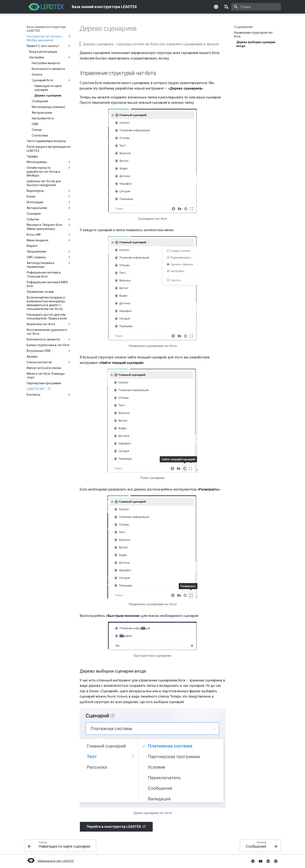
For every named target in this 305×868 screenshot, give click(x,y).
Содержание (243, 27)
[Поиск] (256, 7)
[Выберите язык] (226, 7)
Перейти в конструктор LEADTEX (114, 827)
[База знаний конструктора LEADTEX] (46, 7)
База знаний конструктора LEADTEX (46, 29)
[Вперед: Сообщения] (260, 846)
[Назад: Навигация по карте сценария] (60, 846)
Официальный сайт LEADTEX (50, 861)
